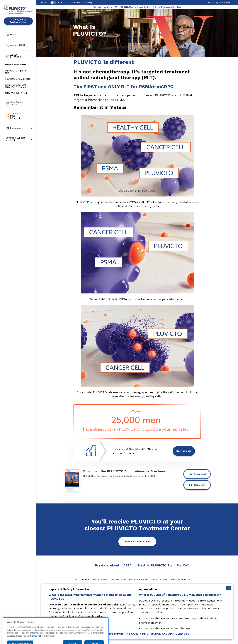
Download (197, 474)
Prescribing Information (219, 3)
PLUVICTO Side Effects (17, 93)
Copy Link (197, 485)
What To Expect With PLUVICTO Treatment (16, 86)
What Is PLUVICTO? (16, 65)
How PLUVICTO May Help (18, 79)
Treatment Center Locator (137, 541)
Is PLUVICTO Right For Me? (16, 72)
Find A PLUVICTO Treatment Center (18, 21)
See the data (184, 451)
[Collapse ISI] (229, 588)
